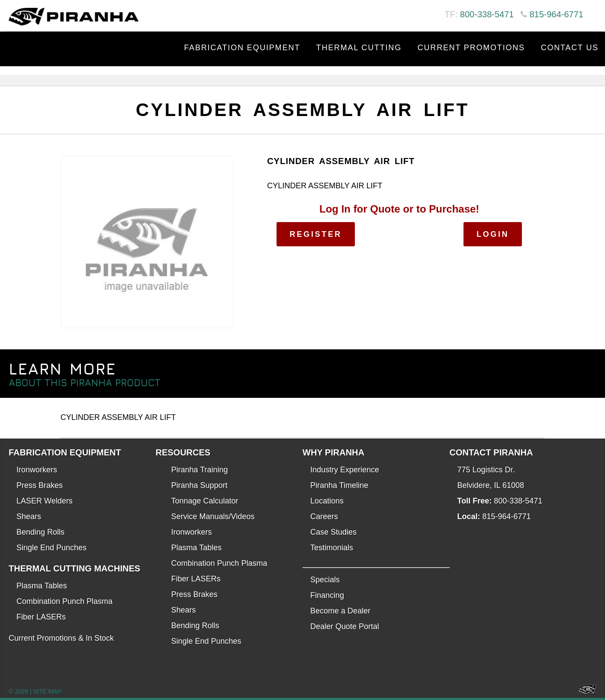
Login (493, 234)
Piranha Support (200, 485)
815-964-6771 (556, 14)
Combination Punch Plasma (64, 601)
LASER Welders (45, 501)
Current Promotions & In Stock (61, 638)
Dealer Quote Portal (345, 626)
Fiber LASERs (41, 617)
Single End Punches (51, 548)
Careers (324, 516)
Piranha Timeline (339, 485)
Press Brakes (40, 485)
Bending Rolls (40, 532)
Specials (325, 580)
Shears (29, 516)
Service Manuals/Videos (213, 516)
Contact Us (570, 48)
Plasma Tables (42, 586)
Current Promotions (471, 48)
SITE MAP (47, 691)
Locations (327, 501)
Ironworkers (37, 470)
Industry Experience (345, 470)
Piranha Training (200, 470)
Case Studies (333, 532)
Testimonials (332, 548)
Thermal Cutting (359, 48)
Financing (327, 595)
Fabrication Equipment (242, 48)
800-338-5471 (487, 14)
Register (316, 234)
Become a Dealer (340, 611)
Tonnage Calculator (205, 501)
